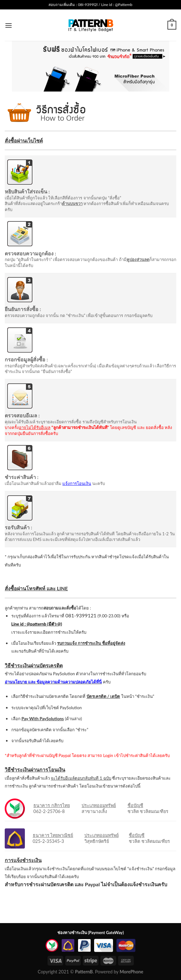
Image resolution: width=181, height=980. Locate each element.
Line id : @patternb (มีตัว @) (37, 624)
